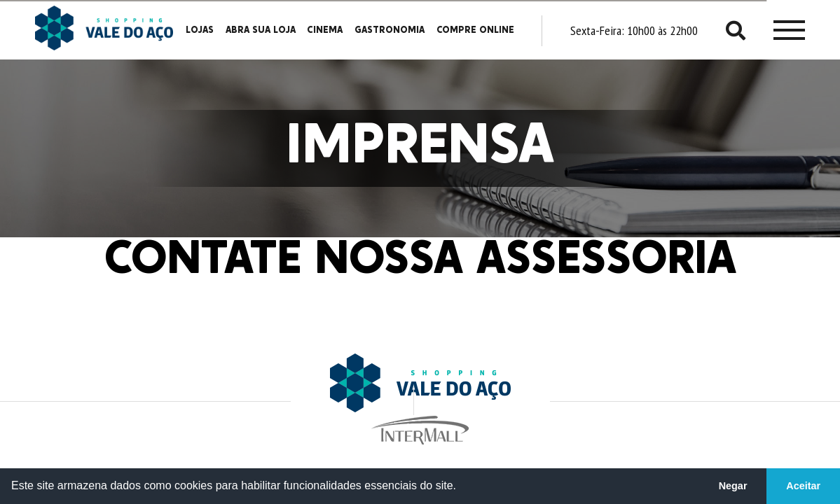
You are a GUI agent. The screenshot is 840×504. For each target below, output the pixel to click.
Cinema (325, 30)
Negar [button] (733, 486)
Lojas (200, 30)
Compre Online (475, 30)
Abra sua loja (261, 30)
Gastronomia (390, 30)
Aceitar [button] (803, 486)
